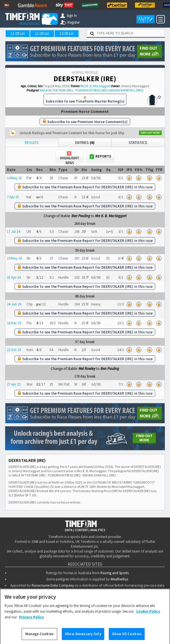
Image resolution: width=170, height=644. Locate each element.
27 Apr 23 (14, 384)
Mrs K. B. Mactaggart (95, 86)
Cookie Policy (148, 616)
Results (32, 142)
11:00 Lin (18, 33)
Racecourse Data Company (53, 585)
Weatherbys (119, 579)
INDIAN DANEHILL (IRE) (126, 90)
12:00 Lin (67, 33)
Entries (85, 142)
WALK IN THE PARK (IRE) (56, 90)
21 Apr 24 (14, 277)
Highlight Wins (70, 157)
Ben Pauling (81, 216)
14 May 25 (14, 178)
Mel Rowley (87, 369)
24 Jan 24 (14, 304)
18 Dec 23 (14, 323)
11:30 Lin (42, 33)
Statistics (138, 142)
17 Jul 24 (13, 232)
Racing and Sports (115, 572)
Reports (100, 156)
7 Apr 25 (13, 197)
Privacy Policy (31, 622)
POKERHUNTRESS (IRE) (91, 90)
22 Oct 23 (14, 350)
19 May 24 (14, 258)
